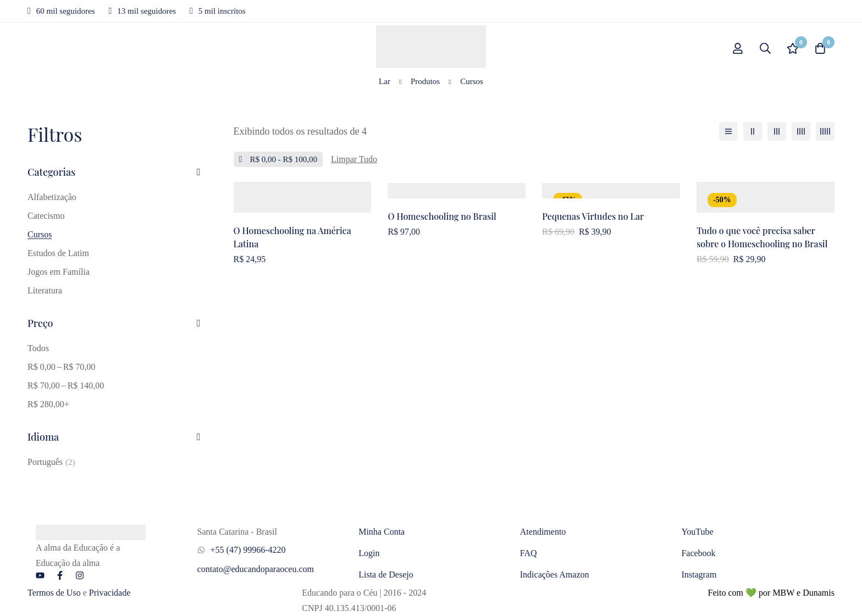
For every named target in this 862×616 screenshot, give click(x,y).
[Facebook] (60, 575)
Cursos (40, 234)
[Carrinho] (820, 48)
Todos (38, 348)
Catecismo (46, 216)
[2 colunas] (753, 131)
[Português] (51, 462)
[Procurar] (765, 48)
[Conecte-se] (738, 48)
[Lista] (728, 131)
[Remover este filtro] (354, 159)
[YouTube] (40, 575)
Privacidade (110, 593)
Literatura (45, 290)
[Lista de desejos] (793, 48)
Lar (385, 81)
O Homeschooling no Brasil (442, 216)
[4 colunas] (801, 131)
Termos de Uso (54, 593)
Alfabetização (52, 197)
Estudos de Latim (58, 253)
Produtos (425, 81)
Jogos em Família (59, 272)
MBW (783, 593)
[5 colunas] (825, 131)
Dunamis (819, 593)
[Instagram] (80, 575)
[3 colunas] (777, 131)
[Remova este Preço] (278, 159)
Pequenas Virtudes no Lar (593, 216)
